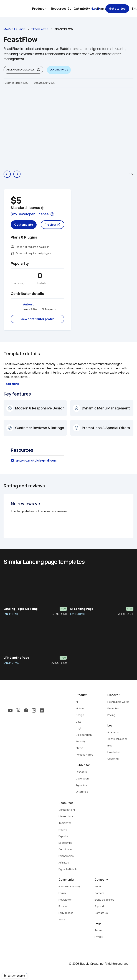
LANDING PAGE (11, 614)
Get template (24, 225)
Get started (117, 9)
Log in (96, 9)
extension (12, 253)
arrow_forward (17, 174)
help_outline (43, 208)
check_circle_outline (10, 408)
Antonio (29, 304)
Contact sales (77, 9)
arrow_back (7, 174)
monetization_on (12, 247)
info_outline (39, 70)
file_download (53, 614)
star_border (62, 614)
